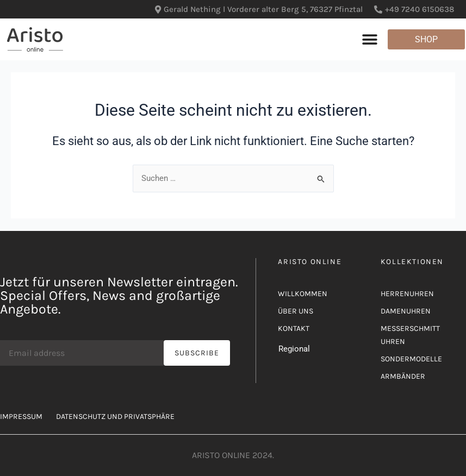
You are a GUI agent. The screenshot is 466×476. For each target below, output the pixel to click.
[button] (370, 39)
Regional (294, 349)
